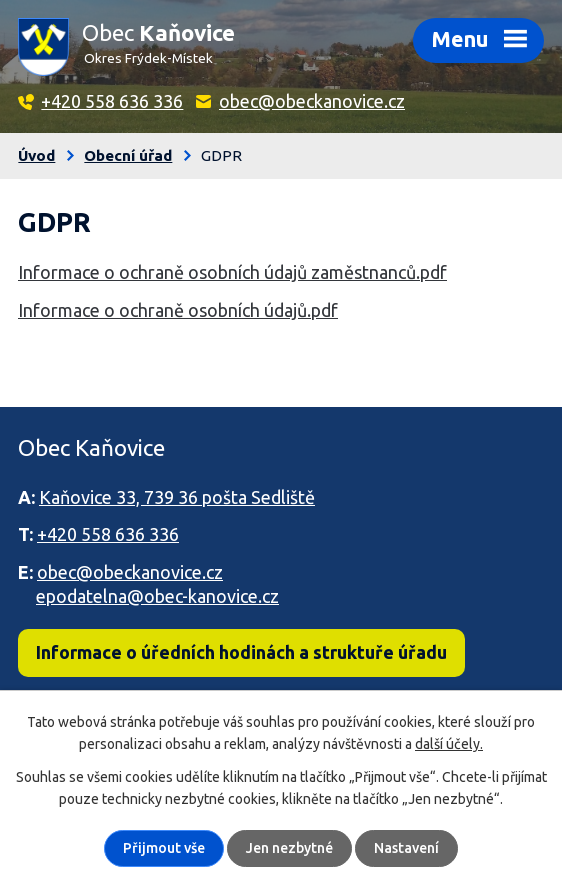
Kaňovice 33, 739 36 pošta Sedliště (177, 497)
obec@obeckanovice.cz (312, 101)
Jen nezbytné (289, 848)
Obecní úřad (128, 155)
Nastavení (406, 848)
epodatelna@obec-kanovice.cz (157, 596)
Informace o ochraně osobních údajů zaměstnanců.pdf (232, 272)
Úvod (36, 155)
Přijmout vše (164, 848)
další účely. (449, 744)
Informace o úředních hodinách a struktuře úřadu (241, 652)
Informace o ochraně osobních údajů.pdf (178, 310)
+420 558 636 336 (112, 101)
